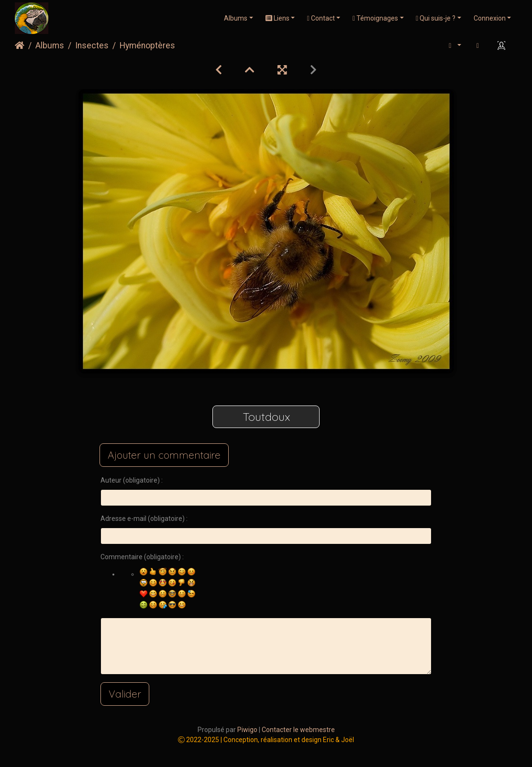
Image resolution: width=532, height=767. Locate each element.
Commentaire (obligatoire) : (142, 557)
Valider (125, 694)
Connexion (490, 18)
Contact (321, 18)
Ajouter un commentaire (164, 455)
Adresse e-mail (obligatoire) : (144, 519)
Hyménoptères (147, 45)
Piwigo (247, 730)
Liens (277, 18)
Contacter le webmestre (298, 730)
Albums (236, 18)
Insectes (92, 45)
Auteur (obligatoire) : (132, 480)
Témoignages (375, 18)
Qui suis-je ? (436, 18)
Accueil (20, 45)
